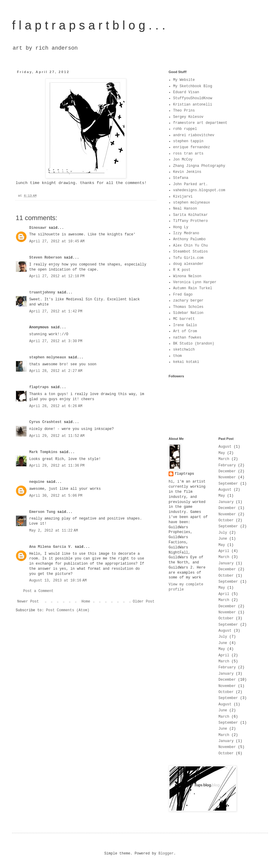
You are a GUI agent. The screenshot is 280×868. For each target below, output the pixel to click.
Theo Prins (184, 111)
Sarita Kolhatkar (190, 215)
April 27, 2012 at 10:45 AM (57, 241)
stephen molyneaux (49, 357)
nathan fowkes (187, 338)
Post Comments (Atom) (68, 610)
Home (86, 602)
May (222, 453)
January (226, 502)
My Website (184, 80)
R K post (182, 270)
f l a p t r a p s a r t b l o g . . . (89, 25)
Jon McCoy (183, 160)
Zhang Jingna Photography (199, 166)
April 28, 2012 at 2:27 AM (56, 371)
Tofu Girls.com (188, 258)
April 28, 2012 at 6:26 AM (56, 406)
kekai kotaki (186, 362)
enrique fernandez (191, 147)
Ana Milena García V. (51, 547)
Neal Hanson (185, 209)
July (223, 533)
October (226, 520)
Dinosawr (38, 228)
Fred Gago (183, 295)
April (224, 551)
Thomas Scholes (188, 307)
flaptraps (39, 387)
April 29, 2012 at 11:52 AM (57, 436)
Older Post (144, 602)
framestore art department (200, 123)
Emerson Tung (42, 512)
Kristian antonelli (193, 105)
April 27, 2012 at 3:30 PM (56, 341)
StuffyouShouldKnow (193, 98)
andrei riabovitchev (194, 135)
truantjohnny (42, 293)
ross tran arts (188, 154)
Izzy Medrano (186, 233)
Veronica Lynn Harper (195, 282)
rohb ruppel (185, 129)
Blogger (166, 854)
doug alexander (188, 264)
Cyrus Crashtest (45, 422)
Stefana (181, 178)
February (227, 465)
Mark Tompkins (43, 452)
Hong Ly (181, 227)
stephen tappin (188, 141)
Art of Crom (185, 331)
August (225, 447)
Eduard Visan (186, 92)
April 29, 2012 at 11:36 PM (57, 466)
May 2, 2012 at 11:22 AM (54, 531)
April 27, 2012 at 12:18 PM (57, 276)
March (224, 459)
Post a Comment (38, 591)
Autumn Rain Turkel (193, 288)
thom (177, 356)
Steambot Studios (190, 252)
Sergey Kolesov (188, 117)
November (227, 477)
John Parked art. (190, 184)
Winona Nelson (187, 276)
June (223, 539)
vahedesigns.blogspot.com (199, 190)
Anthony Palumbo (189, 239)
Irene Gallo (185, 325)
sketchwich (184, 350)
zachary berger (188, 301)
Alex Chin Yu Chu (190, 246)
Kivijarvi (183, 197)
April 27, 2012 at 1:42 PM (56, 311)
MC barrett (184, 319)
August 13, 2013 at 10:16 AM (58, 581)
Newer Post (28, 602)
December (227, 471)
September (228, 484)
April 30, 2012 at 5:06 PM (56, 496)
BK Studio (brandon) (194, 344)
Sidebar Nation (188, 313)
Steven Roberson (45, 258)
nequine (37, 482)
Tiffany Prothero (190, 221)
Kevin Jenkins (187, 172)
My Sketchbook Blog (193, 86)
